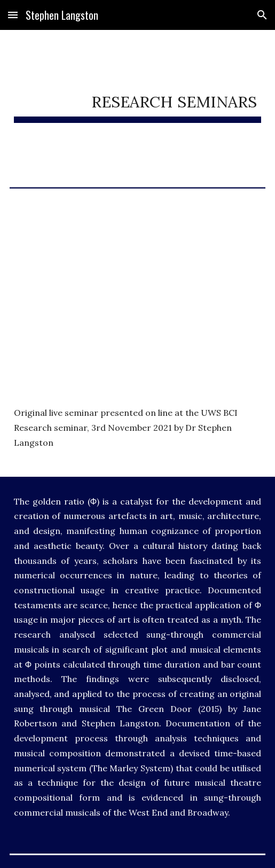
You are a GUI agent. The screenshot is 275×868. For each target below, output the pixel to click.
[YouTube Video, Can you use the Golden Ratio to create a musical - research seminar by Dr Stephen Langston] (137, 276)
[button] (13, 15)
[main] (138, 100)
